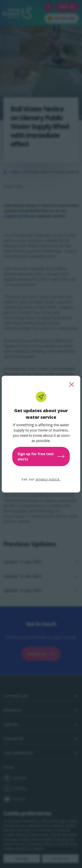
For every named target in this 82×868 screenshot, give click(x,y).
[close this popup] (72, 385)
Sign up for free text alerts (41, 456)
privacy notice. (48, 479)
